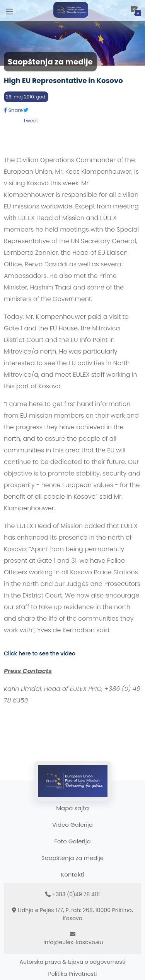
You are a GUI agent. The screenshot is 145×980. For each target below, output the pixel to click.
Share (13, 110)
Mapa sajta (72, 808)
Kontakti (72, 874)
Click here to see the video (40, 653)
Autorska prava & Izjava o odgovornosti (73, 962)
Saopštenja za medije (72, 858)
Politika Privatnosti (73, 974)
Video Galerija (72, 825)
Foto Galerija (72, 841)
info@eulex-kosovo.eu (73, 942)
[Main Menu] (10, 11)
